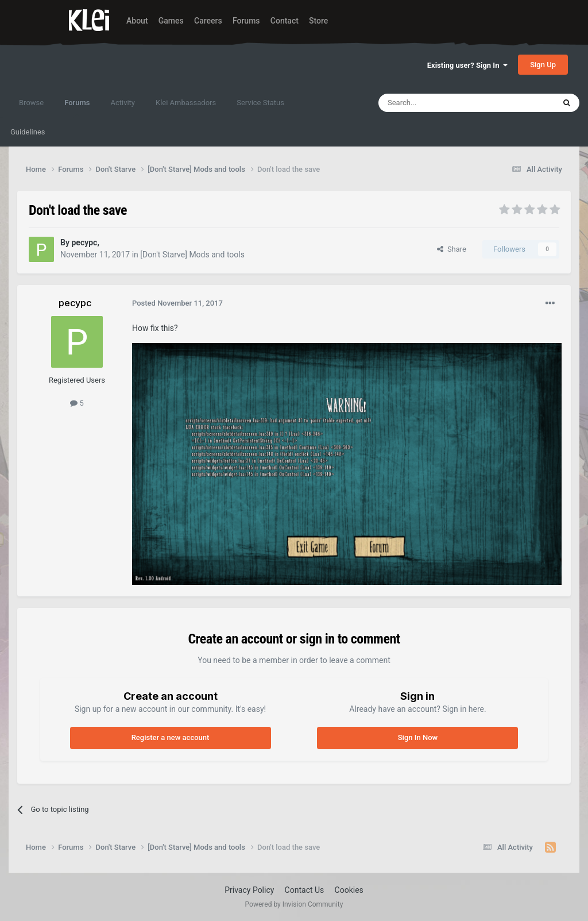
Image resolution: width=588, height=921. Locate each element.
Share (452, 249)
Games (171, 21)
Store (318, 21)
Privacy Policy (249, 890)
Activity (123, 103)
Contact (285, 21)
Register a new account (171, 737)
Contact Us (305, 890)
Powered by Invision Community (294, 904)
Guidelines (28, 132)
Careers (208, 21)
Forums (246, 21)
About (137, 21)
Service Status (260, 103)
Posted (177, 303)
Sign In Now (418, 737)
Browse (31, 103)
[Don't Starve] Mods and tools (192, 255)
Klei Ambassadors (186, 103)
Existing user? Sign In (467, 65)
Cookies (349, 890)
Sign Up (543, 65)
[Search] (439, 103)
